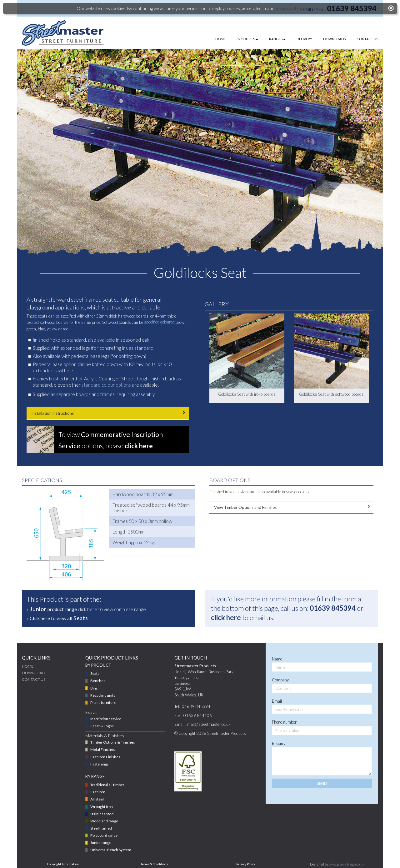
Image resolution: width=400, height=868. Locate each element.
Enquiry (279, 743)
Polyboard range (104, 835)
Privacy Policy (246, 864)
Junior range (101, 843)
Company (280, 680)
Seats (95, 673)
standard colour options (106, 385)
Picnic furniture (103, 702)
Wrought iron (102, 807)
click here (226, 617)
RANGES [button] (277, 39)
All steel (97, 799)
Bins (94, 688)
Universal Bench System (111, 850)
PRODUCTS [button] (247, 39)
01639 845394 (333, 608)
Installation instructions (108, 413)
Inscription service (106, 719)
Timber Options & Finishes (113, 742)
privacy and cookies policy (299, 8)
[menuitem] (215, 39)
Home (28, 666)
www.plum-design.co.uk (347, 864)
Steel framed (101, 828)
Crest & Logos (102, 726)
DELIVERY (304, 39)
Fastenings (100, 764)
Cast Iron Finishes (105, 757)
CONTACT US (367, 39)
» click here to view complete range (86, 609)
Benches (98, 681)
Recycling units (103, 695)
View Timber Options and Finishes (291, 507)
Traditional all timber (107, 785)
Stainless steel (102, 814)
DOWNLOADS (334, 39)
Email (277, 701)
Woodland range (104, 821)
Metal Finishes (103, 749)
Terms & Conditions (154, 864)
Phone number (284, 722)
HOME (220, 39)
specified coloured (159, 322)
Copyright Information (63, 864)
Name (277, 659)
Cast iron (98, 792)
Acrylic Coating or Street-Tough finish (122, 379)
